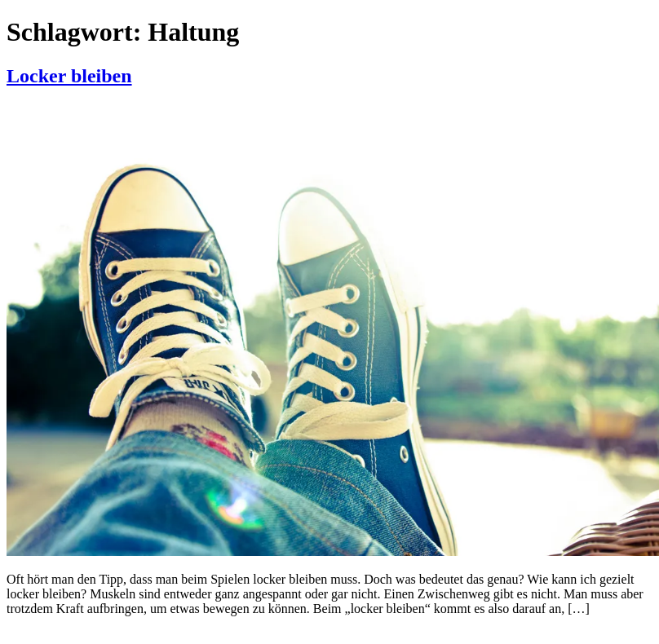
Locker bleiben (69, 76)
